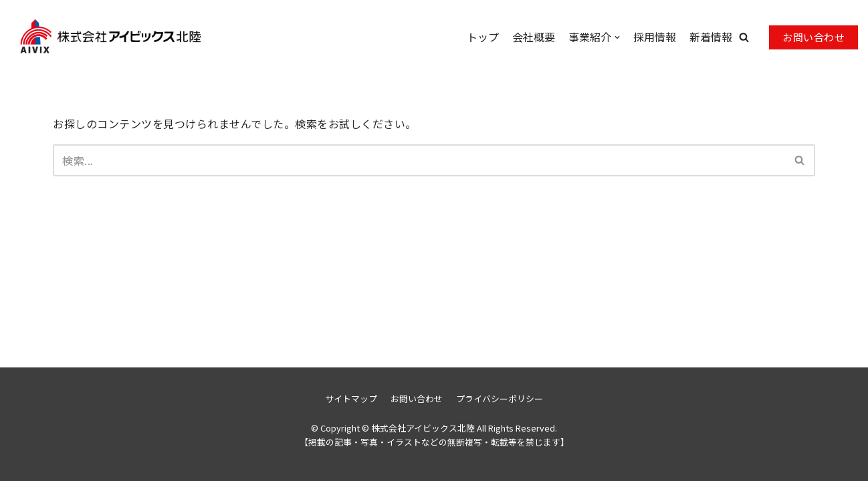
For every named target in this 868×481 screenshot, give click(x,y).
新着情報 (711, 37)
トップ (483, 37)
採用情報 (655, 37)
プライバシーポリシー (500, 398)
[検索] (419, 160)
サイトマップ (351, 398)
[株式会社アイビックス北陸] (77, 37)
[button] (744, 37)
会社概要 (534, 37)
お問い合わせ (813, 37)
